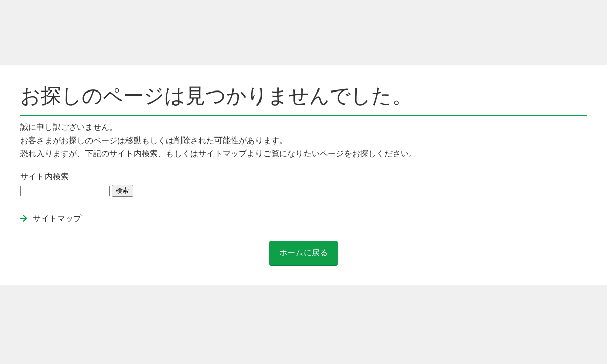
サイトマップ (57, 219)
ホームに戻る (303, 253)
